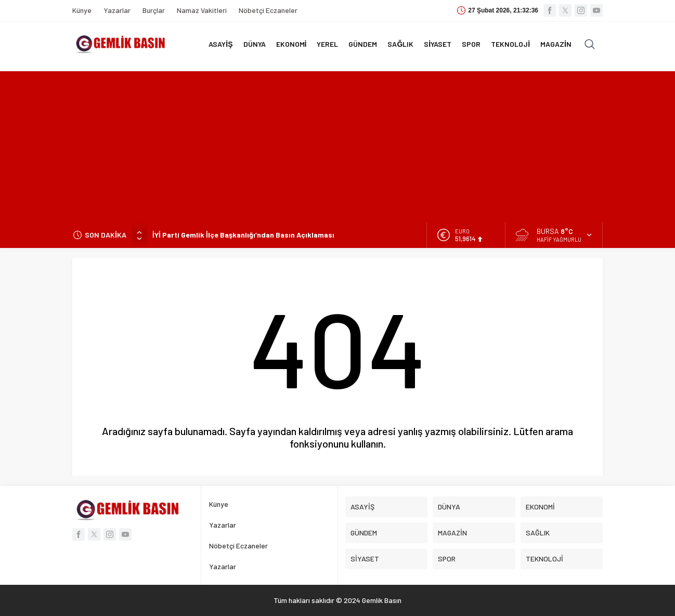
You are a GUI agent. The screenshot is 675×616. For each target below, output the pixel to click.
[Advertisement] (337, 144)
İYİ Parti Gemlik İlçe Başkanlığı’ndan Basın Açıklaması (243, 235)
